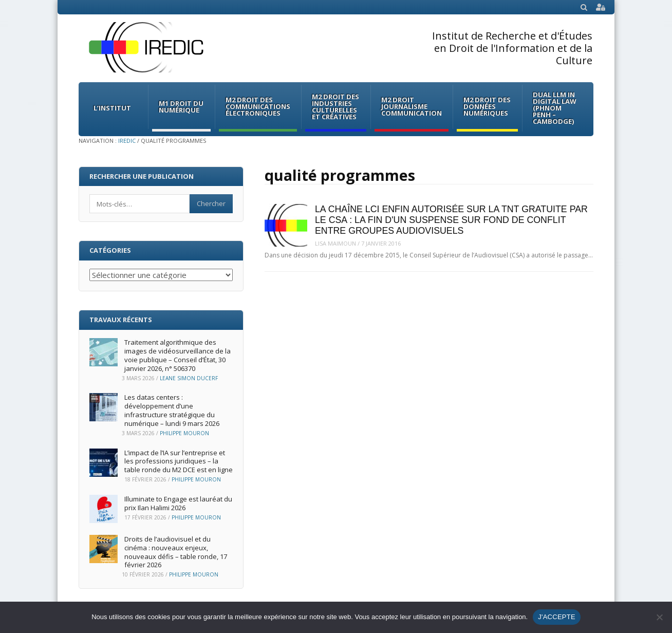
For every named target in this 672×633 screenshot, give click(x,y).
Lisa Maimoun (335, 243)
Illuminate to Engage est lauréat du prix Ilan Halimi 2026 (178, 503)
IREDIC (127, 141)
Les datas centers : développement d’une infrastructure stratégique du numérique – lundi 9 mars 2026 (172, 410)
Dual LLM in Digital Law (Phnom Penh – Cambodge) (555, 108)
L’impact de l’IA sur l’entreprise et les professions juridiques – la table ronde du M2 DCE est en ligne (179, 461)
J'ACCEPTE (557, 617)
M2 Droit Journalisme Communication (412, 106)
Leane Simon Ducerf (189, 378)
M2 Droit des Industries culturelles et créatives (335, 107)
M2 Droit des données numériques (487, 106)
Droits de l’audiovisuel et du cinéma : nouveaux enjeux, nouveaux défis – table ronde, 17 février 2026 (176, 552)
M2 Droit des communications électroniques (258, 106)
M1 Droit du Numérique (181, 107)
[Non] (659, 617)
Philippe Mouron (184, 433)
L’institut (112, 108)
